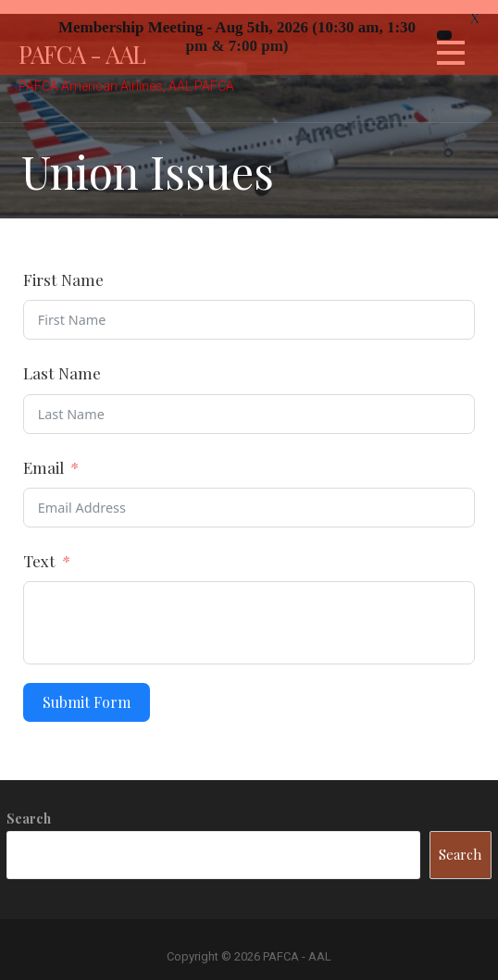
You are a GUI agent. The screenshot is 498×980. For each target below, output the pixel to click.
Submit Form (87, 689)
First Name (63, 266)
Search (29, 806)
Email (44, 453)
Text (39, 546)
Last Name (62, 360)
